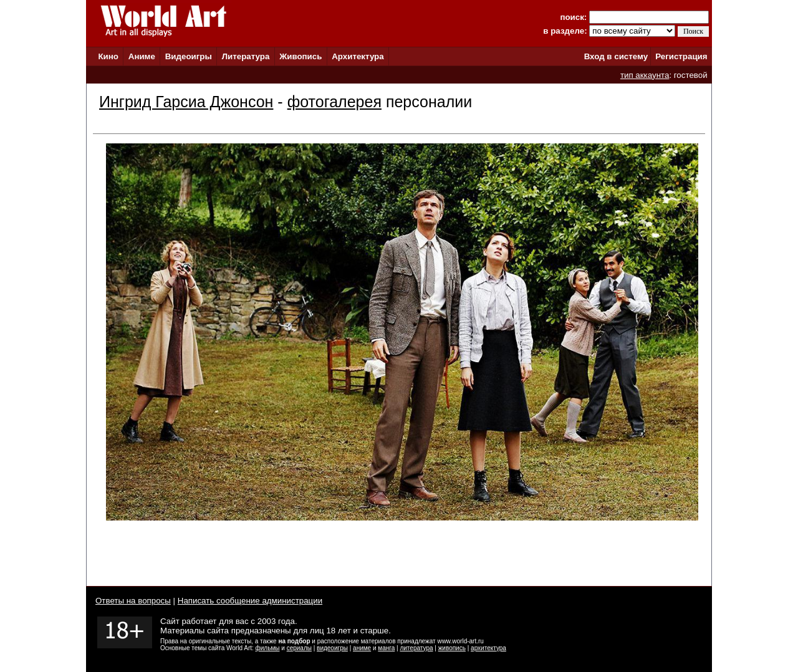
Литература (246, 56)
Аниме (142, 56)
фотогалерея (334, 102)
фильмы (268, 648)
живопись (452, 648)
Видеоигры (189, 56)
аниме (362, 648)
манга (386, 648)
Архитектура (358, 56)
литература (416, 648)
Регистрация (681, 56)
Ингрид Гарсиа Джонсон (186, 102)
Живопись (300, 56)
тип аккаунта (645, 75)
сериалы (299, 648)
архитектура (488, 648)
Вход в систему (616, 56)
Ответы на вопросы (133, 601)
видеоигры (332, 648)
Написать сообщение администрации (250, 601)
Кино (108, 56)
